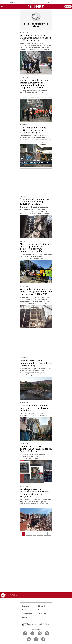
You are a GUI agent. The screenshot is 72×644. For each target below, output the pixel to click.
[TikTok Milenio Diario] (36, 639)
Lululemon (60, 2)
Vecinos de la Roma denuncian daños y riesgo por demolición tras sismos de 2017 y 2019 (36, 292)
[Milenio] (36, 6)
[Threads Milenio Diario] (47, 633)
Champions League (36, 2)
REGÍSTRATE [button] (68, 6)
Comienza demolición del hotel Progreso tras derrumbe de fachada (36, 408)
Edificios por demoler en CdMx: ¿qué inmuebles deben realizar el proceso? (35, 38)
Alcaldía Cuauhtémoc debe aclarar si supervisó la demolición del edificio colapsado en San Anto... (34, 84)
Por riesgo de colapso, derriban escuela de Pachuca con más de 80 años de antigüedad (35, 493)
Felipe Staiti (19, 2)
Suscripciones (27, 614)
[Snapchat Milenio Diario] (43, 639)
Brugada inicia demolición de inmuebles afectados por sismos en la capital (35, 201)
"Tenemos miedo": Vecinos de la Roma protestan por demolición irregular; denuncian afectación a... (35, 248)
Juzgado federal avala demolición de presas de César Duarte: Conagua (36, 363)
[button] (2, 7)
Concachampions (47, 2)
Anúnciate (25, 618)
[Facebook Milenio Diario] (25, 633)
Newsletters (26, 606)
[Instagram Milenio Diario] (40, 633)
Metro (54, 2)
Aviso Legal (42, 614)
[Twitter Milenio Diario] (32, 633)
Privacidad (42, 610)
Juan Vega (26, 2)
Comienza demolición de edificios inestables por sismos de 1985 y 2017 (33, 130)
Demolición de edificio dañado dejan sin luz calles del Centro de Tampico (36, 449)
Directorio (42, 606)
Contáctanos (26, 610)
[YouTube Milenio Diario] (29, 639)
